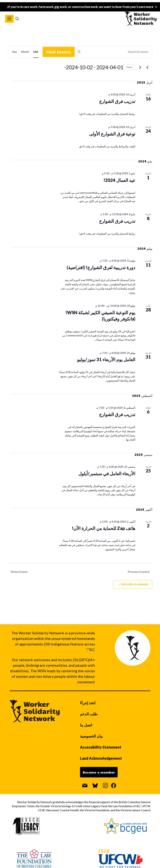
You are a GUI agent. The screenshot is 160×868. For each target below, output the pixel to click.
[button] (9, 19)
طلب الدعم (89, 714)
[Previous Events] (147, 67)
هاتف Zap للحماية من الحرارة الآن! (104, 528)
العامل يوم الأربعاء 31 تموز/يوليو (106, 359)
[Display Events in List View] (36, 52)
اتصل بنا (86, 725)
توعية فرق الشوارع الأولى (112, 134)
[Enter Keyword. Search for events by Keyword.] (113, 52)
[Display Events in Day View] (15, 52)
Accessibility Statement (101, 747)
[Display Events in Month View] (25, 52)
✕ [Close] (156, 7)
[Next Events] (140, 67)
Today (129, 67)
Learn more (145, 7)
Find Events (59, 52)
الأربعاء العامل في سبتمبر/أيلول (107, 473)
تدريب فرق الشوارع (117, 101)
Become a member (99, 772)
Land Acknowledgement (101, 758)
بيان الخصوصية (91, 736)
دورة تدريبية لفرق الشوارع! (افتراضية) (101, 267)
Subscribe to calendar (135, 584)
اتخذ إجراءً (88, 703)
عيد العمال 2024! (119, 180)
